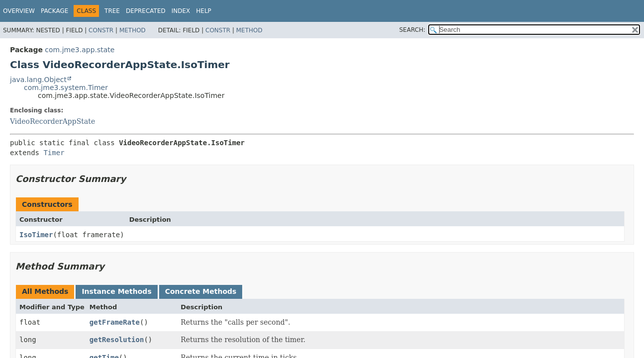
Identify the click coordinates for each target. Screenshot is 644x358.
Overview (19, 11)
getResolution (117, 340)
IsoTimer (36, 235)
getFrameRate (115, 322)
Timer (54, 153)
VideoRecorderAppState (52, 121)
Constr (101, 30)
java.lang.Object (38, 80)
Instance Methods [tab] (116, 291)
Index (181, 11)
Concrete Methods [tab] (201, 291)
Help (204, 11)
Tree (112, 11)
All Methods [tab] (45, 291)
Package (54, 11)
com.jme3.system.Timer (66, 88)
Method (133, 30)
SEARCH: (413, 30)
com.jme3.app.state (80, 50)
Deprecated (146, 11)
